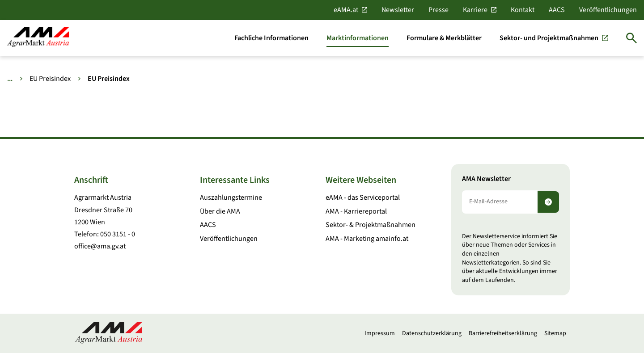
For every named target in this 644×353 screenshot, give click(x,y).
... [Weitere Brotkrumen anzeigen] (10, 79)
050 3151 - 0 (118, 234)
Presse (439, 10)
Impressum (380, 333)
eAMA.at (346, 10)
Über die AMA (220, 211)
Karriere (475, 10)
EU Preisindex (50, 79)
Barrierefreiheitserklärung (503, 333)
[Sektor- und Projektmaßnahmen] (554, 38)
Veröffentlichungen (608, 10)
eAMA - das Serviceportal (363, 198)
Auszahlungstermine (231, 198)
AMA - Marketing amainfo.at (367, 239)
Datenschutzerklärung (432, 333)
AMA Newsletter (486, 179)
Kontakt (523, 10)
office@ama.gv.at (100, 246)
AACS (557, 10)
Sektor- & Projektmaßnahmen (371, 225)
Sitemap (555, 333)
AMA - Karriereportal (356, 211)
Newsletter (398, 10)
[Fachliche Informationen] (271, 38)
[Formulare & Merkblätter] (444, 38)
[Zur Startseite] (38, 38)
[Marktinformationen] (358, 38)
